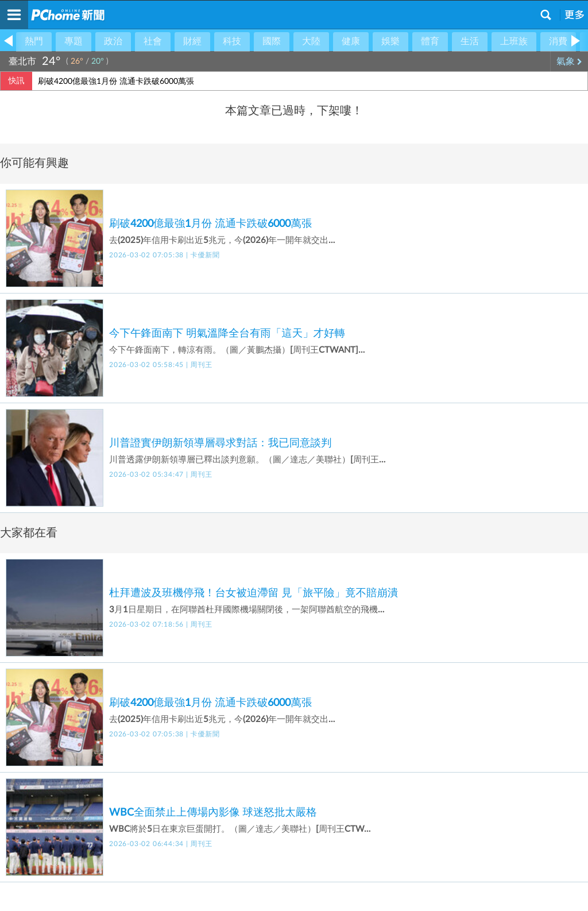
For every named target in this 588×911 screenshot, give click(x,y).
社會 (153, 41)
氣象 (569, 61)
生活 (470, 41)
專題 (73, 41)
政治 (113, 41)
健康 (351, 41)
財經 (192, 41)
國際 (272, 41)
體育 (430, 41)
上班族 (514, 41)
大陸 (311, 41)
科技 (232, 41)
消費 (558, 41)
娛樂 (390, 41)
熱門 (34, 41)
